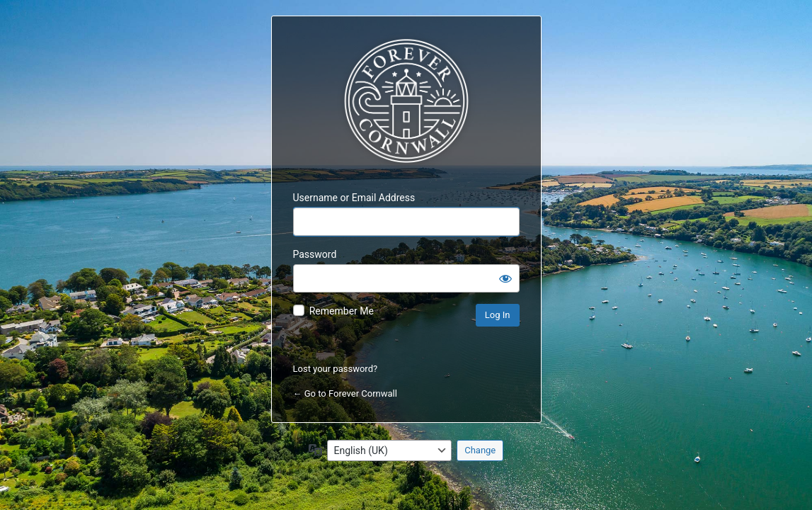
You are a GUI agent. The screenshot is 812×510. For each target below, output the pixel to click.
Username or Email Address (354, 198)
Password (315, 254)
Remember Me (342, 311)
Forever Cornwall (406, 101)
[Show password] (505, 278)
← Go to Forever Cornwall (345, 393)
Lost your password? (336, 369)
